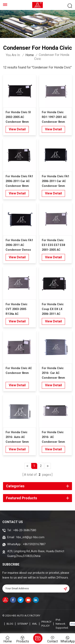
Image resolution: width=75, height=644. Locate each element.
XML (35, 624)
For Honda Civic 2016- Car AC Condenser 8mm (53, 373)
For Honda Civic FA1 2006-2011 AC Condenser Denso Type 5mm (19, 245)
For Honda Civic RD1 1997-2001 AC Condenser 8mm (54, 117)
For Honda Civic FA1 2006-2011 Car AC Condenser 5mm (55, 181)
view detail (17, 129)
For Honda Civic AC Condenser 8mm (19, 371)
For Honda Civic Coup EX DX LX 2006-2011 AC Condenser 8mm (53, 310)
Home (30, 55)
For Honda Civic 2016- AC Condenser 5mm (53, 437)
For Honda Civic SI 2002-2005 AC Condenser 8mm (18, 117)
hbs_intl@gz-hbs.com (30, 537)
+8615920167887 (34, 544)
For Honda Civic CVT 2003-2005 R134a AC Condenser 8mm (17, 310)
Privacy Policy (46, 624)
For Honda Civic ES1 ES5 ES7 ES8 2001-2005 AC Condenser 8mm (53, 245)
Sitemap (23, 624)
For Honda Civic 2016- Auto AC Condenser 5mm (17, 437)
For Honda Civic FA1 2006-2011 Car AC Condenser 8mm (19, 181)
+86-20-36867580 (25, 530)
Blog (10, 624)
